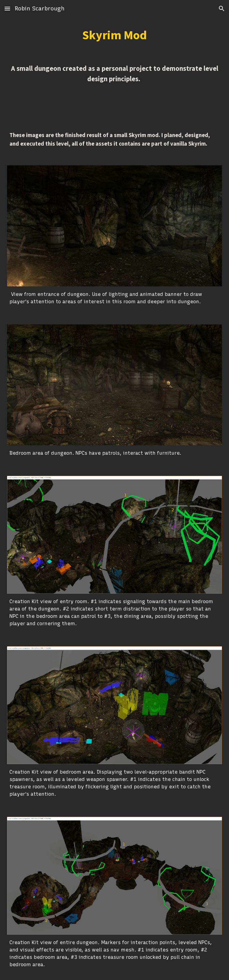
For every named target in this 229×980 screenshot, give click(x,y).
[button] (7, 8)
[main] (114, 35)
